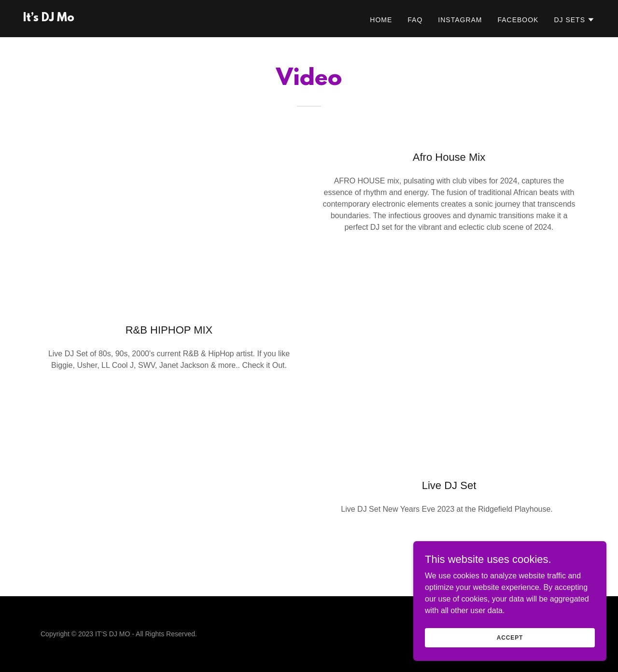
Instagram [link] (460, 20)
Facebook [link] (518, 20)
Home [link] (381, 20)
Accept (510, 637)
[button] (574, 20)
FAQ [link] (415, 20)
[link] (49, 19)
